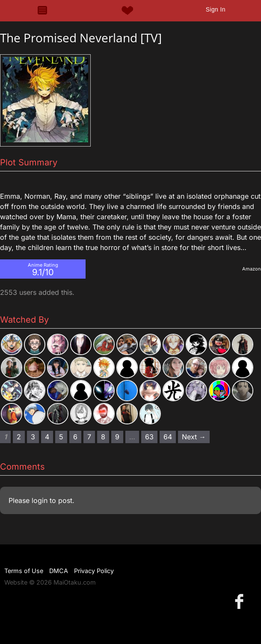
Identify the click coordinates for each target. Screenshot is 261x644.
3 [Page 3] (33, 437)
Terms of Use (24, 571)
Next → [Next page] (194, 437)
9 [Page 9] (117, 437)
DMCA (59, 571)
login (40, 500)
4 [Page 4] (47, 437)
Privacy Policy (94, 571)
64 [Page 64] (168, 437)
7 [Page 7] (89, 437)
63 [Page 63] (149, 437)
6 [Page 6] (75, 437)
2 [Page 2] (19, 437)
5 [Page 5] (61, 437)
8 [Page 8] (103, 437)
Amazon (252, 269)
